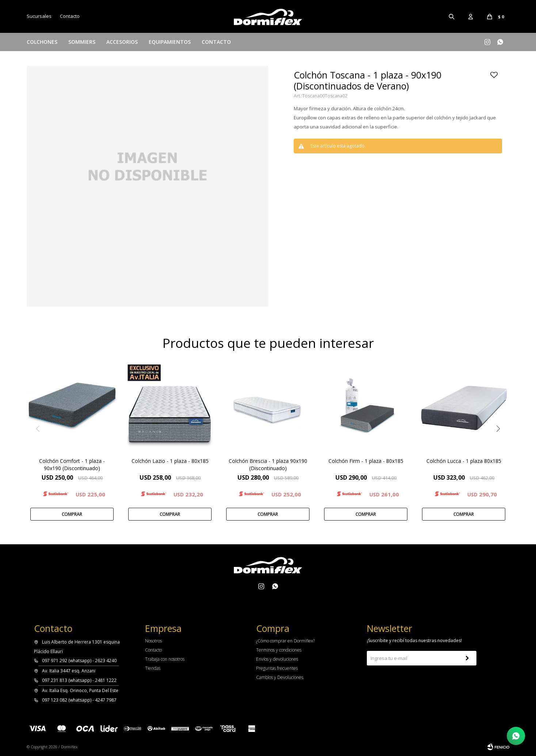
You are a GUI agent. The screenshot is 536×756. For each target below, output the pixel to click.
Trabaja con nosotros (165, 659)
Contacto (216, 42)
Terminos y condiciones (279, 650)
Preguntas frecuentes (277, 668)
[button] (498, 429)
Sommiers (82, 42)
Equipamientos (170, 42)
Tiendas (153, 668)
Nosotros (153, 641)
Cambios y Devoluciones (280, 677)
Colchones (42, 42)
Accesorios (122, 42)
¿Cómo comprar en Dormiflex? (285, 641)
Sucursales (39, 16)
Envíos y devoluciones (277, 659)
